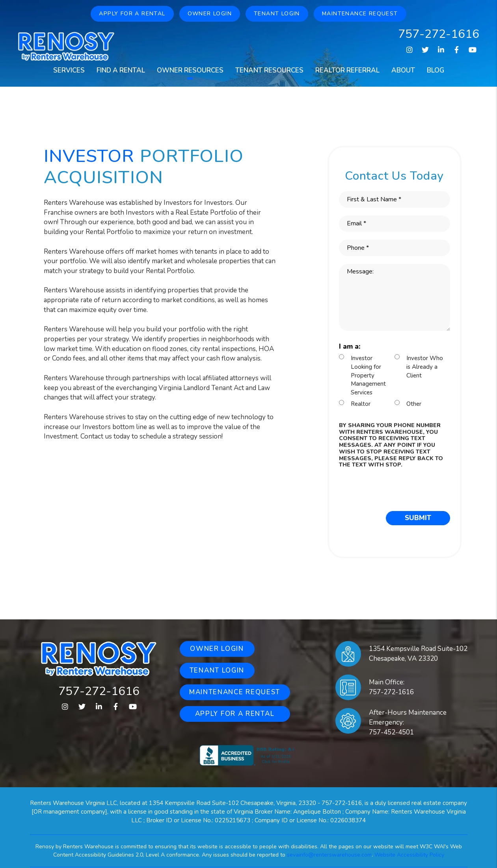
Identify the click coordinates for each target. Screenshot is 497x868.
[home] (66, 46)
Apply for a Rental (132, 14)
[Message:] (395, 297)
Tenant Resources (269, 70)
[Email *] (395, 224)
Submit (418, 518)
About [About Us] (403, 70)
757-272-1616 (439, 34)
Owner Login (210, 14)
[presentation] (399, 488)
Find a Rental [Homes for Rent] (121, 70)
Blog (436, 70)
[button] (409, 50)
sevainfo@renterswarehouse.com (329, 855)
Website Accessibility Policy (409, 855)
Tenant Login (277, 14)
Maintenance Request (360, 14)
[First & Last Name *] (395, 199)
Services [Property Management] (69, 70)
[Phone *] (395, 248)
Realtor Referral (347, 70)
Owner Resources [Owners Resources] (190, 70)
